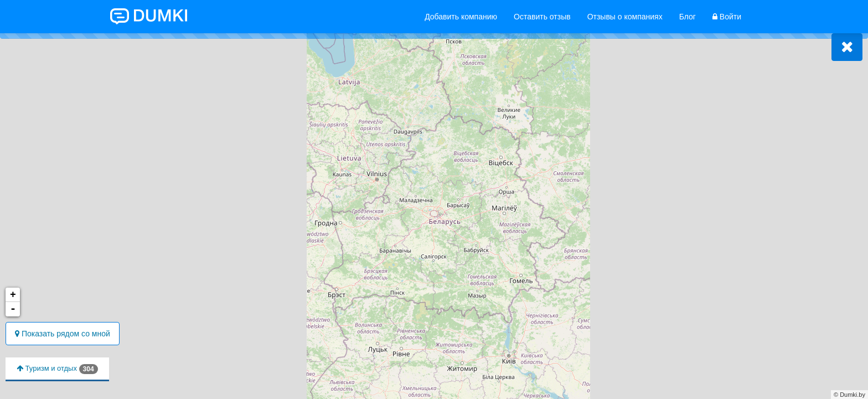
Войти (727, 17)
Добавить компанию (461, 17)
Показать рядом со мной (63, 334)
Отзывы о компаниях (625, 17)
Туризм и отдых (57, 369)
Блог (688, 17)
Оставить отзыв (542, 17)
